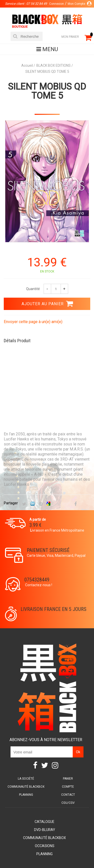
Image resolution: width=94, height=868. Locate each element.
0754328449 (37, 580)
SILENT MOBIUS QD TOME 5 (47, 91)
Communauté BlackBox (26, 787)
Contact (68, 795)
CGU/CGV (68, 803)
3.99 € (35, 525)
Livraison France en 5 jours (54, 609)
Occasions (45, 846)
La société (26, 779)
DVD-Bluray (45, 830)
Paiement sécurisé (48, 550)
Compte (68, 787)
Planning (26, 795)
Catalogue (44, 822)
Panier (68, 779)
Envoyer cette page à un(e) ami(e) (33, 322)
